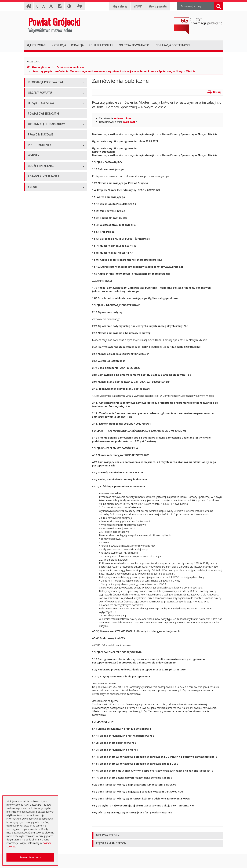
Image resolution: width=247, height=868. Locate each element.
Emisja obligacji (37, 633)
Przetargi (33, 547)
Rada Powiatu (36, 125)
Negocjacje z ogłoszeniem (43, 594)
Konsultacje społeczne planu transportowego (54, 463)
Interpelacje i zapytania (41, 479)
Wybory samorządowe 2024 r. (45, 520)
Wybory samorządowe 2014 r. (45, 505)
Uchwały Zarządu (38, 331)
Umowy (32, 554)
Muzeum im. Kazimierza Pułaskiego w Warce (53, 216)
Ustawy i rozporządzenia (42, 408)
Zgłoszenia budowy (39, 447)
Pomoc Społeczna (38, 232)
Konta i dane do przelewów (43, 702)
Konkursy (33, 174)
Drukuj (214, 92)
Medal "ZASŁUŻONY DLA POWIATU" (49, 355)
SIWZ (31, 562)
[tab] (158, 835)
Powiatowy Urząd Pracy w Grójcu (47, 240)
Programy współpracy (40, 266)
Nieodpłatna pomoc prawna (44, 667)
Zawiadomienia (37, 439)
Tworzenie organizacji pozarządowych (50, 297)
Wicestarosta (35, 148)
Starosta (33, 140)
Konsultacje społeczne (41, 274)
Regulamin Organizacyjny (42, 316)
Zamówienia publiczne (70, 67)
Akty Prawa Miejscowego (42, 339)
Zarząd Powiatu (37, 132)
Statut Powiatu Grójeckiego (43, 363)
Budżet (32, 578)
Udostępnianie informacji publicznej (48, 98)
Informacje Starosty (39, 424)
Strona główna (38, 67)
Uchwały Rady (36, 323)
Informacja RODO (38, 106)
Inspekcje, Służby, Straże (42, 248)
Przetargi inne (36, 609)
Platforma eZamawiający (42, 539)
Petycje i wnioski (37, 471)
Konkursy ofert (36, 282)
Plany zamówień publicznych (44, 625)
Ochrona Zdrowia (38, 224)
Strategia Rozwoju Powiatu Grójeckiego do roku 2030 (52, 380)
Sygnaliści (33, 717)
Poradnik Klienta (37, 651)
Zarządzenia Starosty (40, 347)
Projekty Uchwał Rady (40, 370)
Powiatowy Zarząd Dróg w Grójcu (47, 208)
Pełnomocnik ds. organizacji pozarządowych (53, 289)
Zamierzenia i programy (41, 416)
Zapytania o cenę (38, 617)
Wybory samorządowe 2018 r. (45, 513)
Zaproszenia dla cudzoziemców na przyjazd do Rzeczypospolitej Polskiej (53, 684)
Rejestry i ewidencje (39, 431)
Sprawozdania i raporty (41, 400)
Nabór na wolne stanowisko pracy (47, 182)
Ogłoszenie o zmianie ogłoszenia (47, 586)
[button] (158, 835)
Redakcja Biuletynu (39, 736)
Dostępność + (36, 710)
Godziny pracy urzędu (40, 694)
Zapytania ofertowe (39, 601)
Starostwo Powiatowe (41, 166)
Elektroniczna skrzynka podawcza (47, 659)
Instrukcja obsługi (38, 91)
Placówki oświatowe (39, 200)
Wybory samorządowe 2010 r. (45, 497)
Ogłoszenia (34, 570)
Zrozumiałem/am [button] (30, 857)
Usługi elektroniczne (39, 675)
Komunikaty (35, 455)
